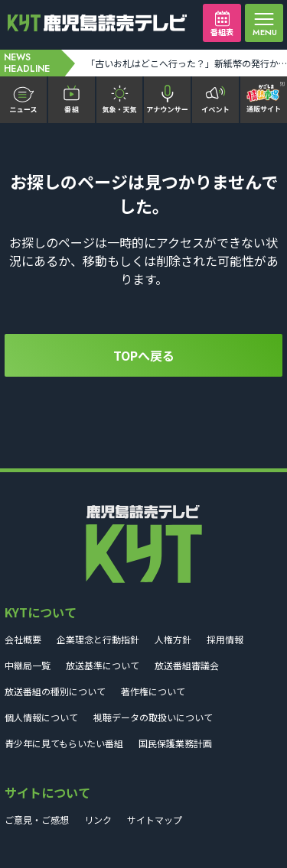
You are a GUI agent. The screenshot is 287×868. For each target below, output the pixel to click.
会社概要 (23, 639)
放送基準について (103, 665)
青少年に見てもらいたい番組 (64, 743)
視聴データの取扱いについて (153, 717)
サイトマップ (155, 819)
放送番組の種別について (55, 691)
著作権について (153, 691)
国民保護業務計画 (175, 743)
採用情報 (225, 639)
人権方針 (173, 639)
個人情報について (41, 717)
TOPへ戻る (144, 355)
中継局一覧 (28, 665)
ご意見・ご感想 (37, 819)
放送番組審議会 (187, 665)
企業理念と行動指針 (98, 639)
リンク (98, 819)
